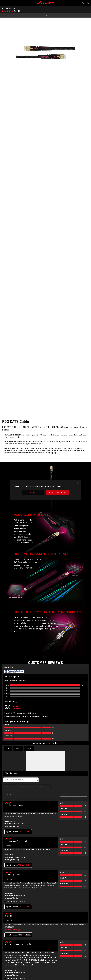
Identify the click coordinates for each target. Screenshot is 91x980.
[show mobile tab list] (45, 15)
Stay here (33, 492)
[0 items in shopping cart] (88, 3)
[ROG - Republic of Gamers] (46, 3)
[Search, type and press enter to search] (83, 3)
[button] (3, 3)
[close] (78, 483)
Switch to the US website (57, 492)
